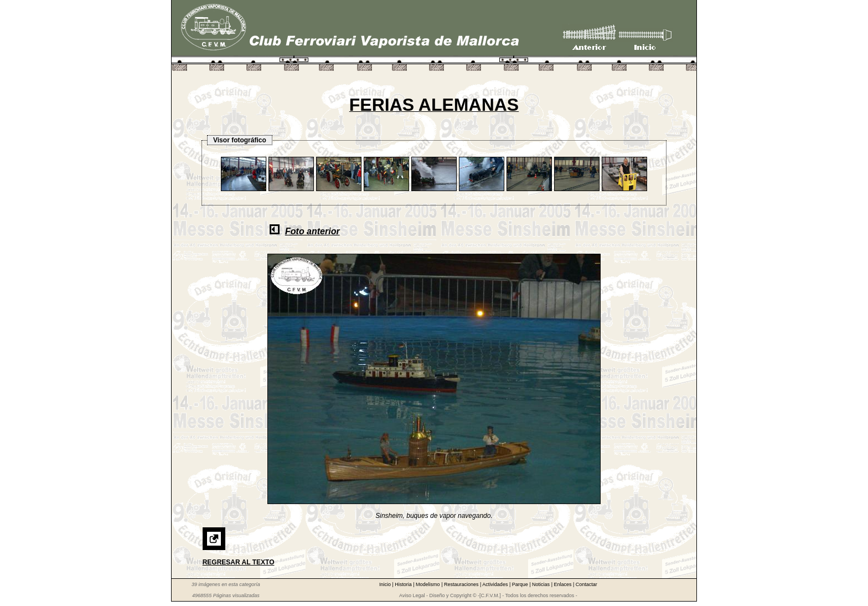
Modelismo (428, 584)
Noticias (542, 584)
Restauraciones (462, 584)
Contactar (587, 584)
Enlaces (563, 584)
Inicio (386, 584)
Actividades (496, 584)
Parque (521, 584)
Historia (404, 584)
